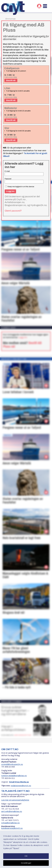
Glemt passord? (13, 211)
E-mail (7, 171)
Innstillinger (26, 863)
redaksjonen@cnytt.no (21, 786)
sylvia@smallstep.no (10, 823)
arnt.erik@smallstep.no (12, 811)
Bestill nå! (11, 80)
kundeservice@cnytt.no (12, 828)
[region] (26, 849)
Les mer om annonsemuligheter (15, 800)
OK (26, 856)
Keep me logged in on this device (20, 187)
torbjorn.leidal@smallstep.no (14, 776)
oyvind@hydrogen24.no (12, 764)
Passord (8, 179)
